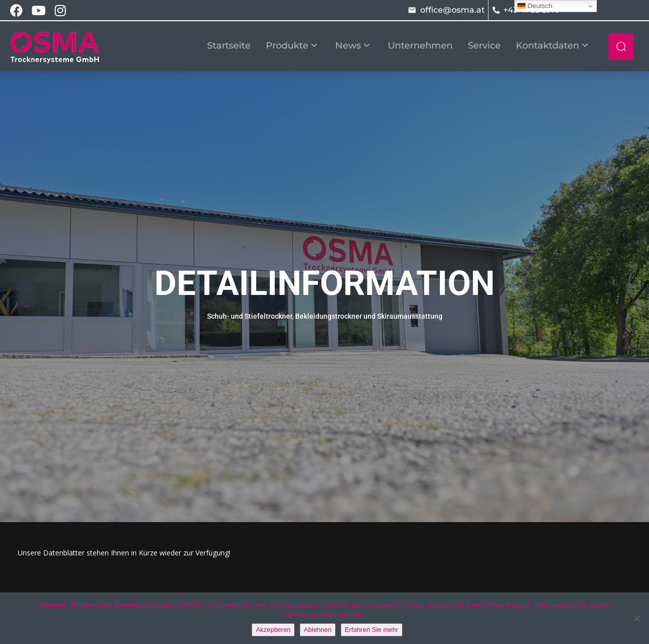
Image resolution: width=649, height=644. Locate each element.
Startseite (229, 46)
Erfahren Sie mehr (372, 630)
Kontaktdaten (552, 46)
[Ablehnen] (636, 618)
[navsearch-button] (621, 47)
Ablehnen (318, 630)
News (352, 46)
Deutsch (535, 6)
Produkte (291, 46)
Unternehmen (420, 46)
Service (484, 46)
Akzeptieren (273, 630)
